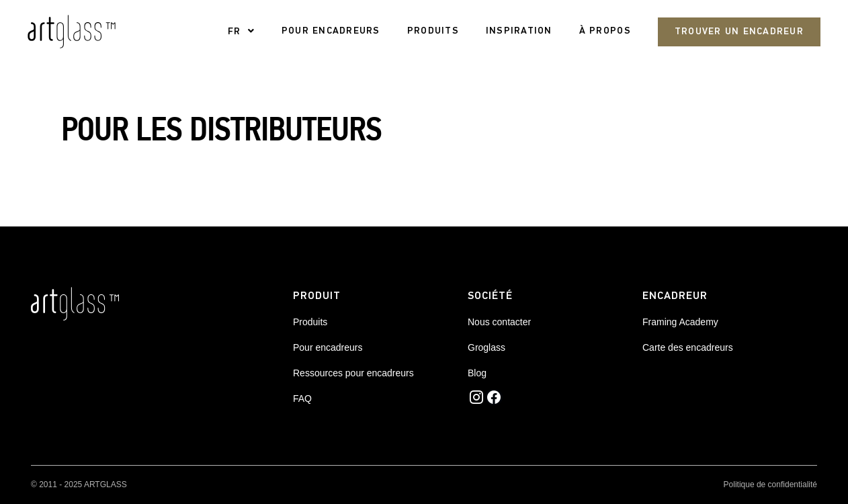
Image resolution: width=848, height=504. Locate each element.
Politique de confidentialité (770, 485)
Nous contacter (499, 322)
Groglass (486, 347)
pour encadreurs (331, 31)
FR (235, 32)
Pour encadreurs (328, 347)
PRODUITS (433, 31)
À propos (605, 31)
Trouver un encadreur (739, 32)
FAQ (302, 398)
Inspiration (519, 31)
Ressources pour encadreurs (353, 373)
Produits (310, 322)
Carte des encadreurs (688, 347)
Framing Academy (680, 322)
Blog (477, 373)
